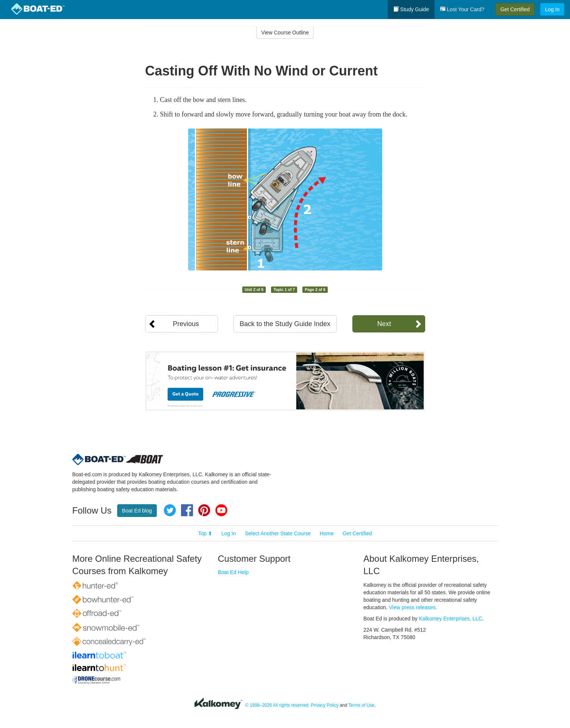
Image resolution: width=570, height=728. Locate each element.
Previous (186, 324)
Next (384, 324)
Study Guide (411, 9)
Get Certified (515, 9)
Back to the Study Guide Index (285, 324)
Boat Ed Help (233, 572)
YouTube (221, 510)
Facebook (187, 510)
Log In (552, 9)
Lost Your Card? (462, 9)
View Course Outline (285, 32)
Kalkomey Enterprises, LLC (451, 619)
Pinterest (204, 510)
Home (326, 533)
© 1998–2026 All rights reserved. (278, 705)
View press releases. (413, 607)
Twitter (170, 510)
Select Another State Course (278, 533)
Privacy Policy (325, 705)
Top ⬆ (205, 533)
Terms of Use (361, 705)
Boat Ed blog (137, 511)
